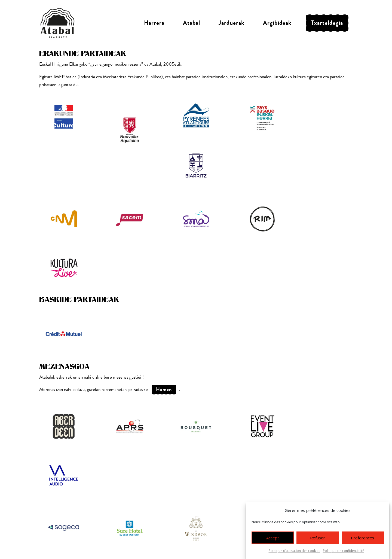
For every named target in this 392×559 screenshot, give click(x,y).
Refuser (318, 538)
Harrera (154, 23)
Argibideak (277, 23)
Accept (273, 538)
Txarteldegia (327, 23)
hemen (164, 389)
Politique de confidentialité (344, 551)
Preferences (363, 538)
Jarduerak (232, 23)
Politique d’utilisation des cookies (294, 551)
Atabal (192, 23)
